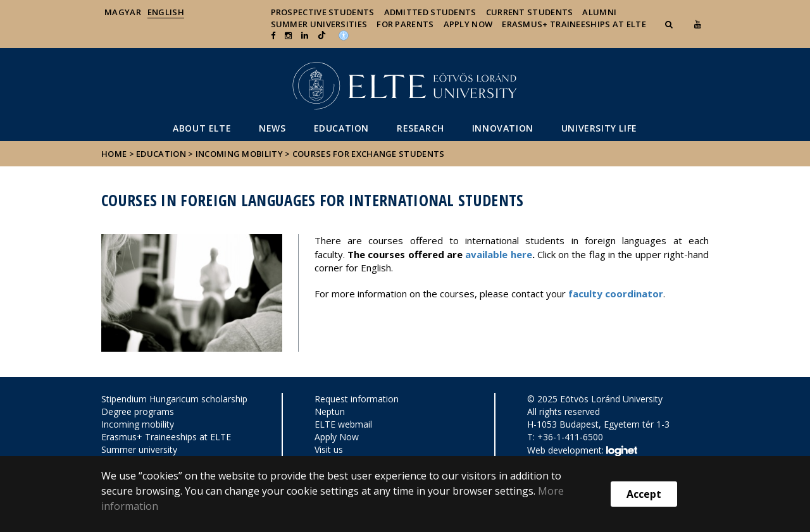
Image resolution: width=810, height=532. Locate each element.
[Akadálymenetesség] (344, 34)
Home (115, 154)
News (272, 128)
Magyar (123, 12)
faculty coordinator (616, 294)
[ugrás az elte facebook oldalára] (273, 35)
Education (341, 128)
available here (498, 254)
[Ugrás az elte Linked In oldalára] (305, 35)
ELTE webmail (343, 424)
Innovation (503, 128)
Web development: (582, 451)
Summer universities (319, 24)
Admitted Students (430, 12)
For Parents (405, 24)
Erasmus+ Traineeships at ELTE (166, 437)
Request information (357, 399)
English (166, 12)
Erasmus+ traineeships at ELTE (574, 24)
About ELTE (202, 128)
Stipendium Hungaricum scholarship (174, 399)
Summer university (139, 449)
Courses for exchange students (369, 154)
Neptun (330, 411)
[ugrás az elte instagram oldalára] (288, 35)
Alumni (599, 12)
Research (421, 128)
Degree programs (138, 411)
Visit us (329, 449)
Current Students (530, 12)
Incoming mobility (239, 154)
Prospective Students (323, 12)
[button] (670, 24)
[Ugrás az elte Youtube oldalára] (698, 24)
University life (599, 128)
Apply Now (468, 24)
